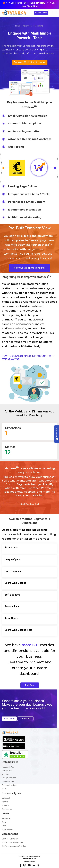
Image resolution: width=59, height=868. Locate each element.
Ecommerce (7, 809)
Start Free (9, 719)
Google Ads (7, 770)
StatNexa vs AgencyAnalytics (14, 846)
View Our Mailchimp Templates (30, 268)
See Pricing (25, 719)
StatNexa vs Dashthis (11, 839)
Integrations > (28, 26)
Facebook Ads (8, 767)
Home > (19, 26)
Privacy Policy (30, 862)
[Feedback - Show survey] (57, 434)
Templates (6, 818)
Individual (6, 798)
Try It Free (30, 685)
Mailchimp (39, 26)
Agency (5, 802)
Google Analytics (9, 778)
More (4, 789)
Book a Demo (8, 829)
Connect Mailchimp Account (30, 63)
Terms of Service (30, 859)
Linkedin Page (8, 781)
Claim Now (32, 6)
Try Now (40, 3)
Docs (4, 826)
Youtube (5, 774)
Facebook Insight (9, 785)
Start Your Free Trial (30, 504)
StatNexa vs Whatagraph (12, 842)
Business (6, 805)
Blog (4, 822)
